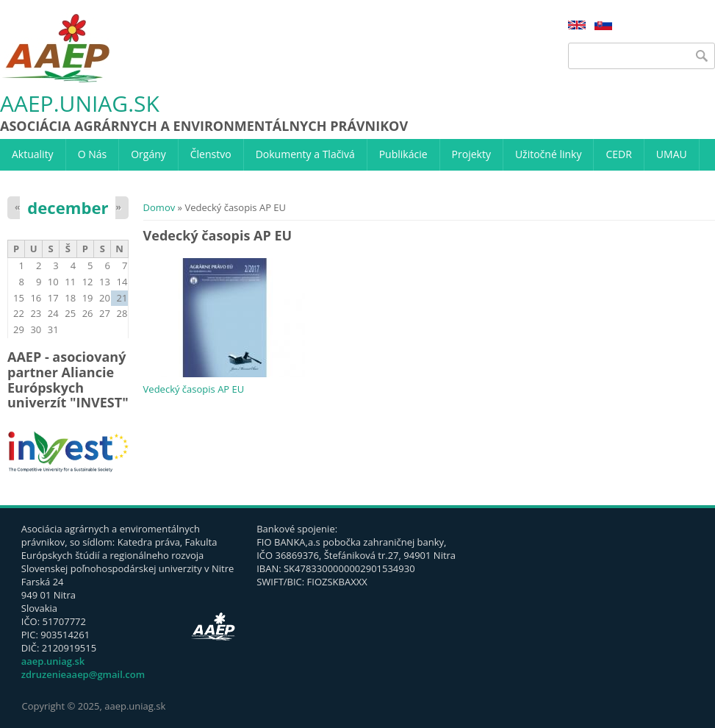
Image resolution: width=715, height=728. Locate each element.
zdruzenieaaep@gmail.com (83, 674)
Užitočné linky (549, 154)
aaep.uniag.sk (80, 104)
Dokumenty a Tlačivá (305, 154)
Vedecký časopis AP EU (194, 389)
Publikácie (403, 154)
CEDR (618, 154)
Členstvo (211, 154)
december (68, 207)
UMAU (672, 154)
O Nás (93, 154)
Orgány (148, 154)
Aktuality (33, 154)
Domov (159, 207)
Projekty (471, 154)
